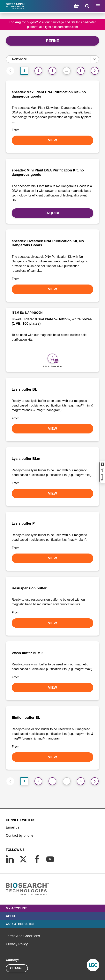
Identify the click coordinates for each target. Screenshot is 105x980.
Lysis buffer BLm (26, 459)
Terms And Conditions (23, 936)
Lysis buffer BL (24, 389)
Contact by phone (20, 836)
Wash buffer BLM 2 (27, 653)
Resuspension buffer (29, 588)
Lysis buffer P (23, 523)
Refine (52, 41)
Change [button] (17, 968)
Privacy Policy (17, 944)
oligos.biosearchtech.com (60, 27)
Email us (13, 827)
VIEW (52, 140)
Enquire (52, 213)
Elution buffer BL (26, 718)
